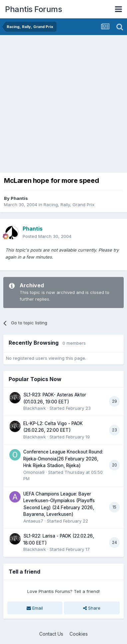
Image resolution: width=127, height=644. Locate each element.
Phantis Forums (33, 9)
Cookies (79, 634)
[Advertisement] (63, 102)
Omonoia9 (34, 472)
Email (35, 608)
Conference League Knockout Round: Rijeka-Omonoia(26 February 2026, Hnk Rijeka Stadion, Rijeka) (63, 459)
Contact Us (51, 634)
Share (92, 608)
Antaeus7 (33, 521)
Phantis (19, 198)
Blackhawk (35, 408)
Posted (47, 236)
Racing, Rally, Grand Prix (69, 205)
